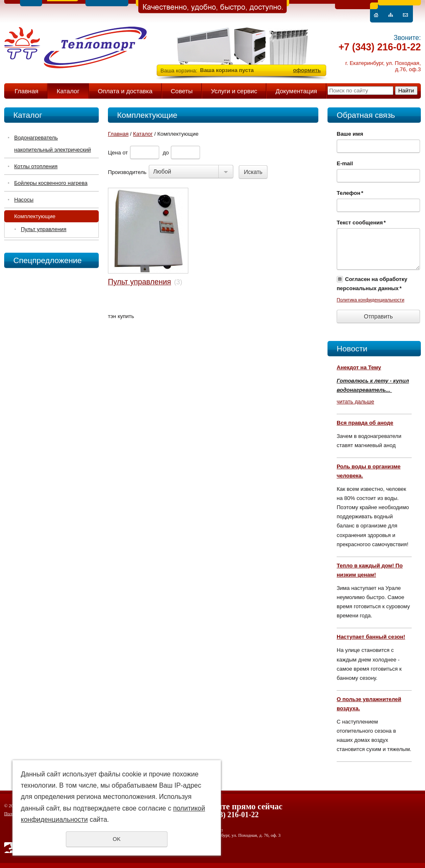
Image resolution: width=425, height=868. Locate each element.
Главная (26, 91)
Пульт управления (44, 229)
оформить (307, 70)
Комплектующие (35, 216)
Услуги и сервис (234, 91)
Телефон (350, 193)
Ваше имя (350, 134)
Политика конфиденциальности (370, 300)
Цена (114, 153)
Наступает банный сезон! (371, 637)
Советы (182, 91)
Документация (296, 91)
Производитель (127, 172)
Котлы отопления (36, 166)
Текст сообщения (361, 223)
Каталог (68, 91)
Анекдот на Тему (359, 367)
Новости (352, 349)
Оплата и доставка (125, 91)
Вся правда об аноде (365, 423)
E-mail (345, 163)
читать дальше (355, 402)
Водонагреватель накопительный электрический (52, 144)
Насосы (24, 200)
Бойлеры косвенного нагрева (51, 183)
